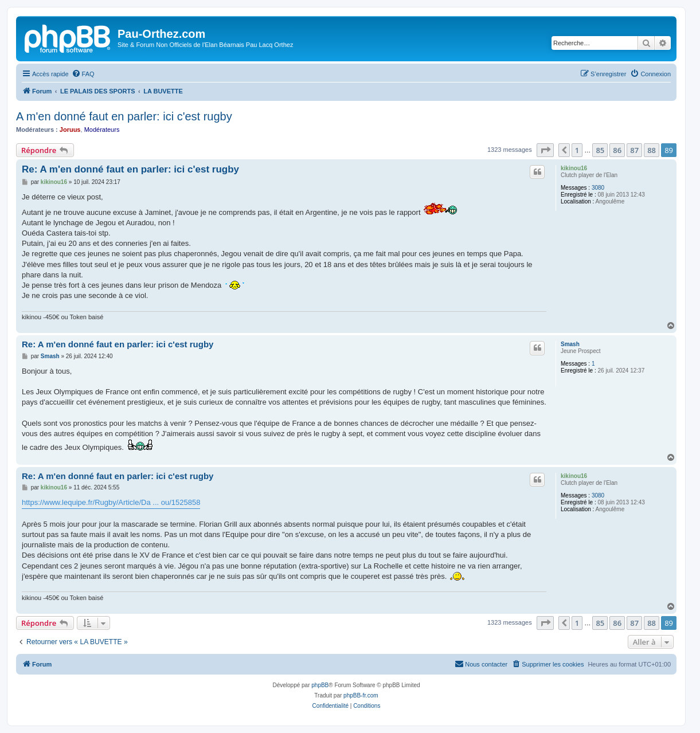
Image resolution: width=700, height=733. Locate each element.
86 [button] (617, 150)
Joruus (70, 130)
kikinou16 (574, 168)
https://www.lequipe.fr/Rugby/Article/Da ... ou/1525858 (111, 502)
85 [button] (600, 150)
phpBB (320, 685)
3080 (598, 188)
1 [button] (577, 150)
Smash (570, 344)
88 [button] (652, 150)
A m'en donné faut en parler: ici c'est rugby (124, 116)
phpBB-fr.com (361, 695)
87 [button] (634, 150)
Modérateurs (102, 130)
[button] (545, 150)
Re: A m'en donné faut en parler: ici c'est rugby (130, 169)
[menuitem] (83, 74)
